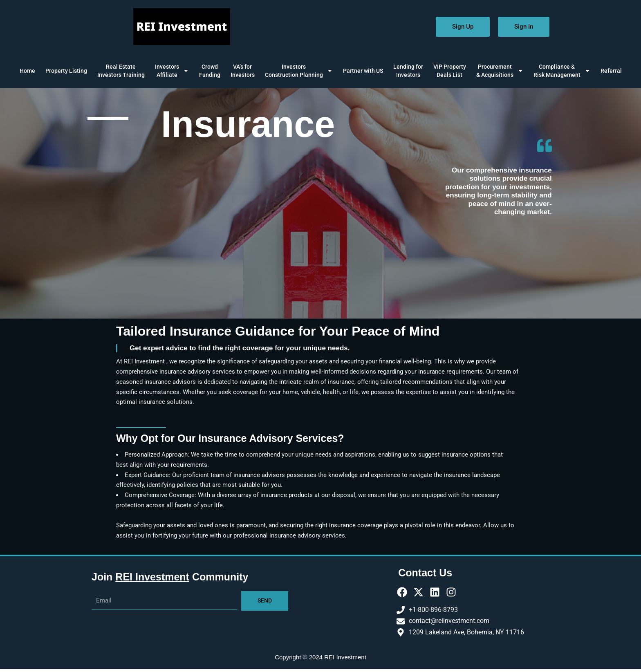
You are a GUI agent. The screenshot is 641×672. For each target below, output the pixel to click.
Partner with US (363, 71)
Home (27, 71)
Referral (611, 71)
